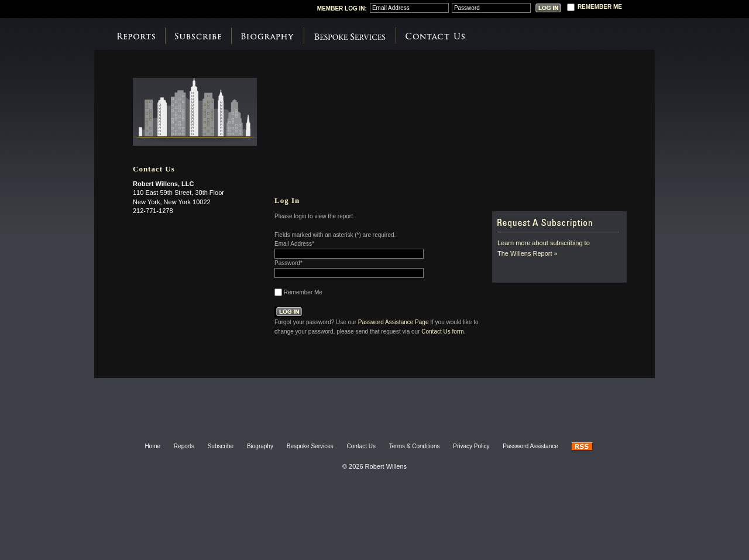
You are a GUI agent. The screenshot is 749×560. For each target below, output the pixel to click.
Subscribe (198, 36)
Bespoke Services (350, 36)
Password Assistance (530, 446)
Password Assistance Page (394, 322)
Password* (288, 263)
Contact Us (435, 36)
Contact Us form (442, 331)
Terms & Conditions (415, 446)
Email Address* (294, 244)
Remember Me (303, 292)
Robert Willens (187, 8)
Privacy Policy (471, 446)
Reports (136, 36)
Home (152, 446)
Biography (267, 36)
